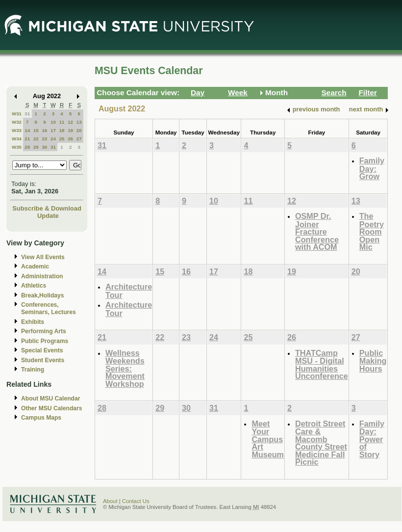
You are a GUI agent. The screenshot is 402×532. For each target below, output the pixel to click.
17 (53, 130)
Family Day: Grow (372, 168)
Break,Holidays (43, 295)
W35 (17, 147)
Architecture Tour (129, 291)
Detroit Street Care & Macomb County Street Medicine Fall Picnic (321, 443)
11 (62, 122)
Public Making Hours (373, 361)
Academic (35, 266)
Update (48, 216)
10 (53, 122)
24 (53, 139)
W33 (17, 130)
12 (70, 122)
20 (79, 130)
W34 (17, 139)
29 (36, 147)
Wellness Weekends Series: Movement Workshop (125, 368)
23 (44, 139)
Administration (42, 276)
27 (79, 139)
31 (27, 114)
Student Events (43, 360)
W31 (17, 114)
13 (79, 122)
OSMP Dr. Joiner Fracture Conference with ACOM (317, 231)
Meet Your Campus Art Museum (268, 439)
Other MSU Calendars (52, 408)
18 (62, 130)
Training (33, 370)
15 (36, 130)
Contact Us (136, 501)
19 (70, 130)
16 (44, 130)
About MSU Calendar (50, 399)
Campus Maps (41, 418)
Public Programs (45, 341)
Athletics (34, 286)
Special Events (42, 350)
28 (27, 147)
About (110, 501)
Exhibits (33, 322)
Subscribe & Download (47, 208)
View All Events (43, 257)
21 (27, 139)
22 (36, 139)
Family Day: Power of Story (372, 439)
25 (62, 139)
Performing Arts (44, 331)
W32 (17, 122)
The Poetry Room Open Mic (372, 231)
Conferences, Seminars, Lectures (49, 308)
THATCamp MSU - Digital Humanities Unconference (322, 365)
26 (70, 139)
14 (27, 130)
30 (44, 147)
